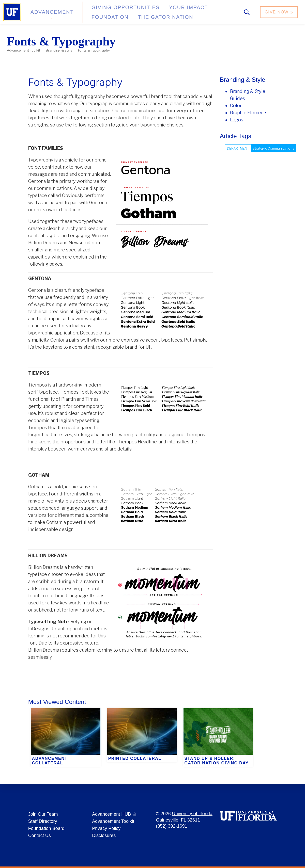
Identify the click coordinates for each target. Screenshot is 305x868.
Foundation (210, 10)
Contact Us (40, 835)
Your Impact (169, 10)
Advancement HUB (111, 814)
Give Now (279, 14)
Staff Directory (43, 821)
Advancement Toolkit (24, 50)
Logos (237, 120)
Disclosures (104, 835)
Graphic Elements (249, 113)
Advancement (52, 14)
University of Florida (192, 814)
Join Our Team (43, 814)
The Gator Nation (111, 17)
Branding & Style (59, 50)
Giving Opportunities (116, 10)
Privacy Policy (106, 828)
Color (236, 106)
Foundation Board (46, 828)
